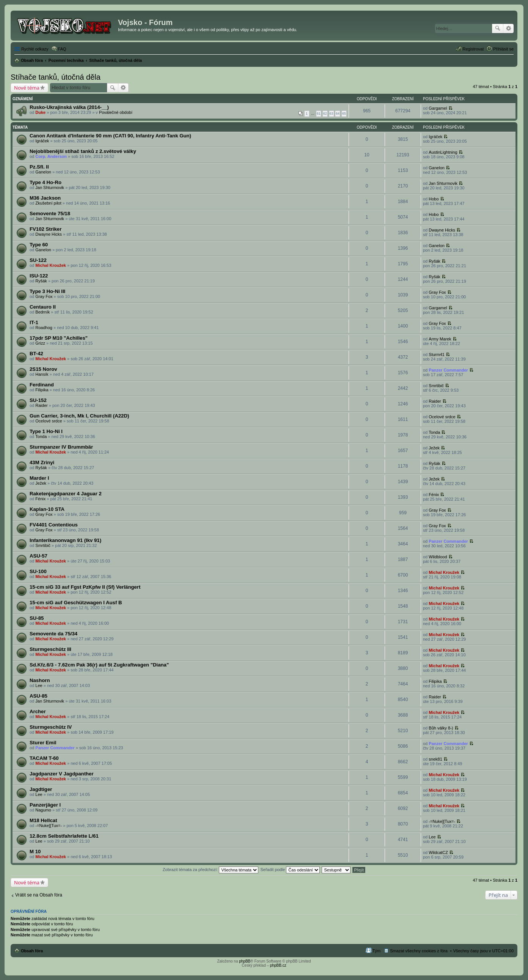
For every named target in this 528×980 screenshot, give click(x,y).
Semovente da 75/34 (53, 634)
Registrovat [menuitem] (473, 49)
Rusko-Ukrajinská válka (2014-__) (69, 107)
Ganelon (43, 172)
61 (319, 113)
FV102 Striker (46, 229)
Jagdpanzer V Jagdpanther (62, 774)
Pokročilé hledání (508, 28)
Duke (40, 112)
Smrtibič (436, 386)
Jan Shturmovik (50, 187)
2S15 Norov (43, 369)
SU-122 (38, 260)
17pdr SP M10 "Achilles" (59, 338)
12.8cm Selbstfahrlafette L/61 (64, 836)
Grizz (40, 343)
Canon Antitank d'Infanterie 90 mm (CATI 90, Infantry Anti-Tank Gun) (110, 136)
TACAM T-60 (44, 758)
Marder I (39, 478)
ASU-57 (38, 556)
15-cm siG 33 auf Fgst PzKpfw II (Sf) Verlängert (85, 587)
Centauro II (43, 307)
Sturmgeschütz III (50, 649)
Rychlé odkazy (35, 49)
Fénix (40, 499)
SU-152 (38, 400)
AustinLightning (443, 152)
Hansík (42, 374)
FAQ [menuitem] (62, 49)
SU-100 (38, 571)
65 (344, 113)
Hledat (498, 28)
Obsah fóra (32, 951)
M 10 (35, 852)
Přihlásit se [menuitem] (503, 49)
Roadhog (44, 328)
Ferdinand (42, 385)
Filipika (42, 390)
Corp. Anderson (51, 156)
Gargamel (438, 108)
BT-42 (36, 354)
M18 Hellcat (43, 820)
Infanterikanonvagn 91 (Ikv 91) (65, 540)
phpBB (245, 961)
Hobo (434, 199)
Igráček (42, 141)
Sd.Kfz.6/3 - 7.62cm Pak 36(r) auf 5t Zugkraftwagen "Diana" (99, 665)
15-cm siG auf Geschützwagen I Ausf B (76, 603)
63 (332, 113)
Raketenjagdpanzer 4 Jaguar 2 (66, 494)
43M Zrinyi (42, 462)
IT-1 (34, 322)
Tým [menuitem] (376, 951)
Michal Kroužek (51, 265)
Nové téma (27, 88)
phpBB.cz (278, 965)
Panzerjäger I (45, 805)
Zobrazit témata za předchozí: (211, 870)
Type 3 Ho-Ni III (47, 291)
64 (338, 113)
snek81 (435, 759)
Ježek (434, 448)
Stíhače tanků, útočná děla (56, 77)
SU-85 (37, 618)
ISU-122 (39, 276)
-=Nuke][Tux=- (49, 826)
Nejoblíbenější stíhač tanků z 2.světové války (83, 151)
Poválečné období (116, 112)
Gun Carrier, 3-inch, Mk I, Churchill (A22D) (79, 416)
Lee (39, 685)
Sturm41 (437, 355)
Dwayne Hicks (49, 234)
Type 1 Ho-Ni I (46, 431)
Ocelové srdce (49, 421)
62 (325, 113)
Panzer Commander (448, 370)
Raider (41, 405)
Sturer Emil (43, 743)
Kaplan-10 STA (47, 509)
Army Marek (440, 339)
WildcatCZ (438, 852)
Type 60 (39, 245)
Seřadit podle (290, 870)
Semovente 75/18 (50, 213)
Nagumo (43, 810)
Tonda (41, 436)
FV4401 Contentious (54, 525)
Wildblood (438, 557)
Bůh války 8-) (441, 728)
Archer (38, 711)
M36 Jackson (45, 198)
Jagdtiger (41, 789)
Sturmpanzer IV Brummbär (61, 447)
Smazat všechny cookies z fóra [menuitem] (419, 951)
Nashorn (40, 680)
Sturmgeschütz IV (51, 727)
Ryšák (434, 261)
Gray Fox (44, 296)
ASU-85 (38, 696)
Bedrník (42, 312)
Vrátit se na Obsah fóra (39, 895)
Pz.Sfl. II (39, 167)
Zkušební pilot (48, 203)
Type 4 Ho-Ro (46, 182)
